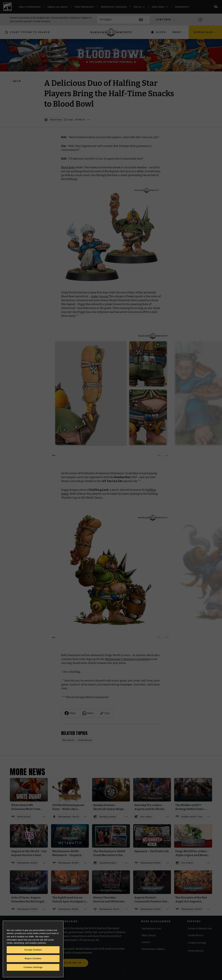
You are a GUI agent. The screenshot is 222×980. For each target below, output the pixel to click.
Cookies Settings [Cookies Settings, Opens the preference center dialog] (33, 967)
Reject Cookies (33, 958)
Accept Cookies (33, 950)
